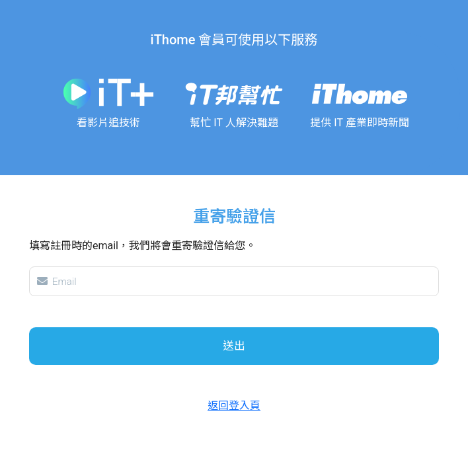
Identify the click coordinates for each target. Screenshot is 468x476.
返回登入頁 (234, 406)
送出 (234, 346)
